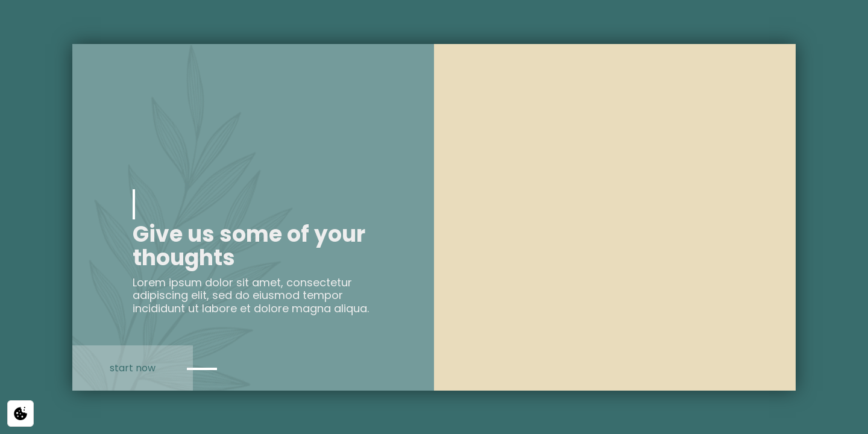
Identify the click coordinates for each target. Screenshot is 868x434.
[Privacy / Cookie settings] (20, 414)
